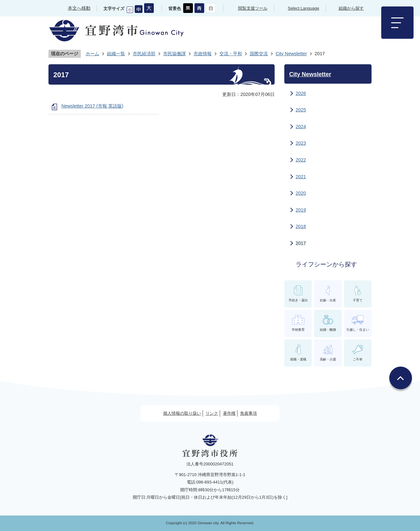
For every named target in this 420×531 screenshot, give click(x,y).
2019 (301, 210)
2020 (301, 193)
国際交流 (259, 54)
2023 (301, 143)
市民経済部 (144, 54)
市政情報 (203, 54)
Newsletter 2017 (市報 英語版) (92, 106)
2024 (301, 127)
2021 (301, 177)
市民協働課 (174, 54)
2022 (301, 160)
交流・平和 (231, 54)
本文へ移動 (79, 8)
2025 (301, 110)
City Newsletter (291, 54)
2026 (301, 93)
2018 (301, 226)
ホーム (92, 54)
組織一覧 (116, 54)
